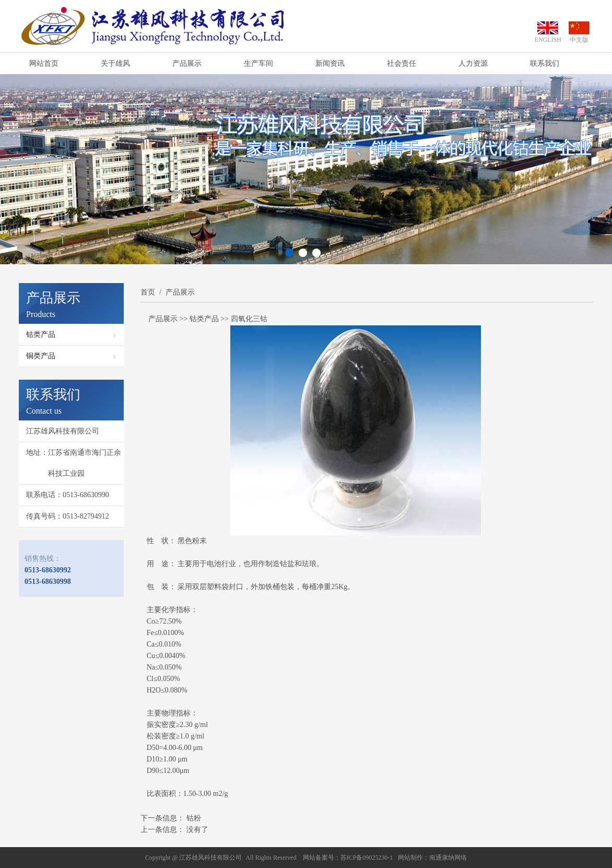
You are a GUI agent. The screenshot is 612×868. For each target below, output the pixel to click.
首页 (148, 292)
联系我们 (545, 63)
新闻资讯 (330, 63)
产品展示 (187, 63)
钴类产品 (41, 335)
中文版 (579, 40)
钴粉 (194, 818)
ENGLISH (548, 40)
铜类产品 (41, 356)
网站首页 (44, 63)
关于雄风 (115, 63)
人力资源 (473, 63)
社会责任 (402, 63)
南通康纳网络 (448, 858)
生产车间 (258, 63)
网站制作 (410, 858)
